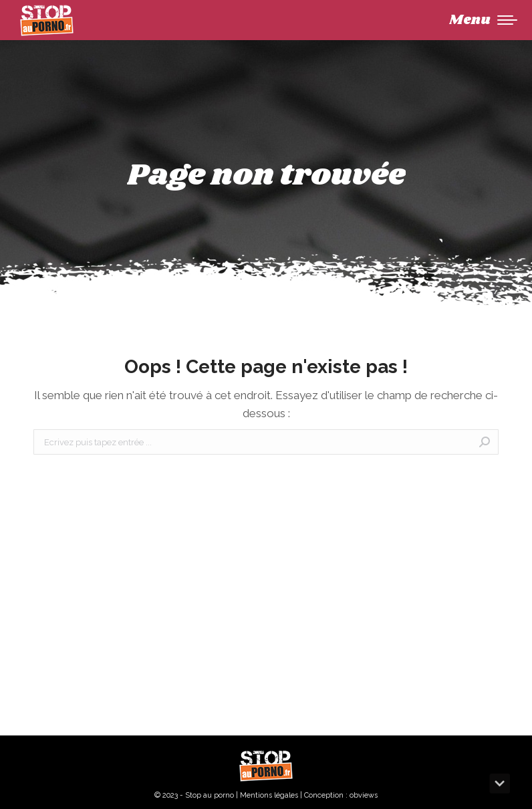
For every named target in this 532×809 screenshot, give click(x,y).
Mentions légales (269, 795)
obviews (364, 795)
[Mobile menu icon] (483, 20)
